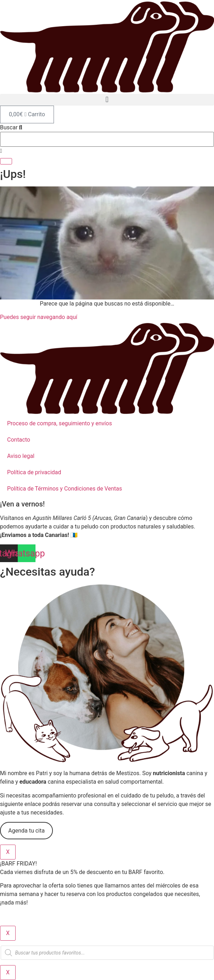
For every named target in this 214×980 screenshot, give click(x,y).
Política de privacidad (34, 472)
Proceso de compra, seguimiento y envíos (59, 423)
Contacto (19, 440)
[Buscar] (6, 161)
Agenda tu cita (26, 831)
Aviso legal (21, 456)
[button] (107, 100)
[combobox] (107, 139)
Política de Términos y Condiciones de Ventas (65, 489)
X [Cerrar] (8, 852)
